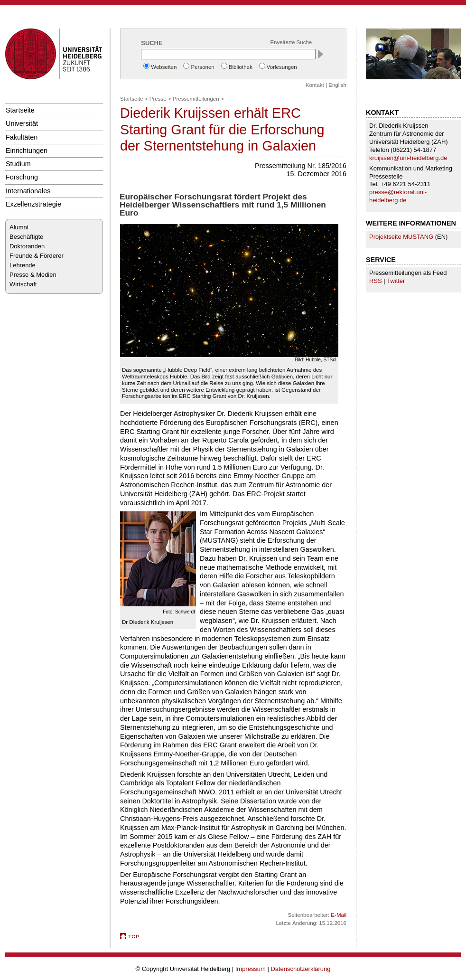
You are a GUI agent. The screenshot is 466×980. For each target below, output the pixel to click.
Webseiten (164, 67)
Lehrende (23, 265)
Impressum (251, 969)
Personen (202, 67)
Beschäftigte (26, 237)
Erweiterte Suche (291, 42)
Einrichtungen (27, 151)
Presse (158, 99)
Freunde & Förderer (37, 256)
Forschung (22, 177)
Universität (22, 123)
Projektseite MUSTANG (401, 237)
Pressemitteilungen (196, 99)
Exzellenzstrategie (33, 204)
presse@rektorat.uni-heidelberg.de (398, 196)
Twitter (396, 281)
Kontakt (315, 85)
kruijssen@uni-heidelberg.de (408, 158)
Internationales (28, 191)
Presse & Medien (33, 275)
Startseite (20, 110)
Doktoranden (27, 246)
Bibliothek (241, 67)
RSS (376, 281)
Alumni (19, 227)
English (337, 85)
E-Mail (339, 915)
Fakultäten (22, 137)
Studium (18, 164)
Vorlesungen (282, 67)
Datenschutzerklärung (300, 969)
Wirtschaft (23, 284)
